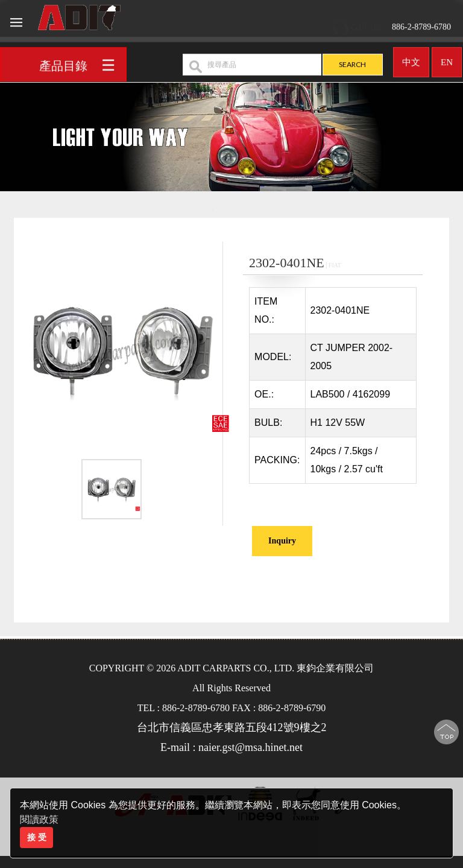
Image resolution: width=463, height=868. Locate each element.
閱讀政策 (39, 819)
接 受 (37, 837)
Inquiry (282, 541)
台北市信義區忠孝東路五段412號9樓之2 (232, 727)
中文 (411, 58)
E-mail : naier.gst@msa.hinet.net (231, 747)
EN (447, 58)
